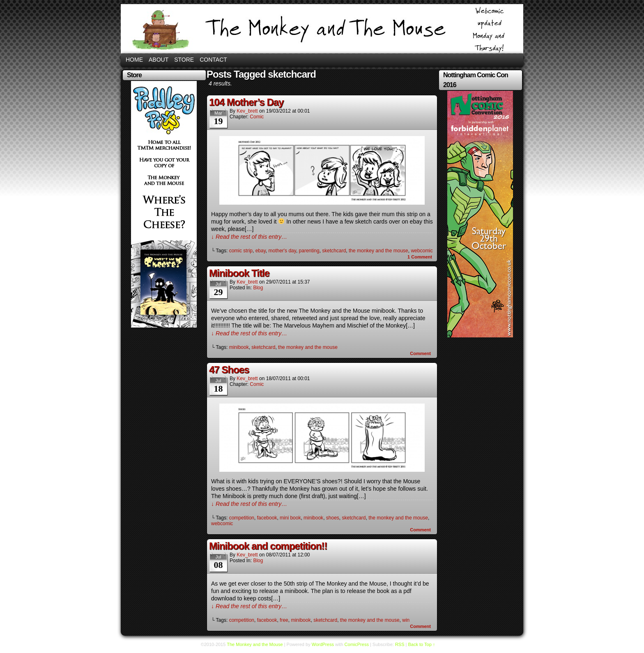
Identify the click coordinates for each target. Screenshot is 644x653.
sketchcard (334, 251)
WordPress (323, 644)
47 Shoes (229, 370)
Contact (213, 60)
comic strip (241, 251)
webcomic (422, 251)
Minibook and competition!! (268, 546)
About (159, 60)
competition (242, 518)
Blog (258, 288)
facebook (267, 518)
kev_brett (247, 111)
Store (184, 60)
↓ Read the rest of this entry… (249, 237)
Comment (420, 257)
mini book (290, 518)
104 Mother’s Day (246, 102)
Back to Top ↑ (422, 644)
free (284, 620)
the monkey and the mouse (378, 251)
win (406, 620)
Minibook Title (239, 273)
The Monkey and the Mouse (322, 29)
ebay (261, 251)
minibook (239, 347)
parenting (309, 251)
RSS (400, 644)
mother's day (282, 251)
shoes (333, 518)
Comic (257, 117)
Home (134, 60)
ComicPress (357, 644)
